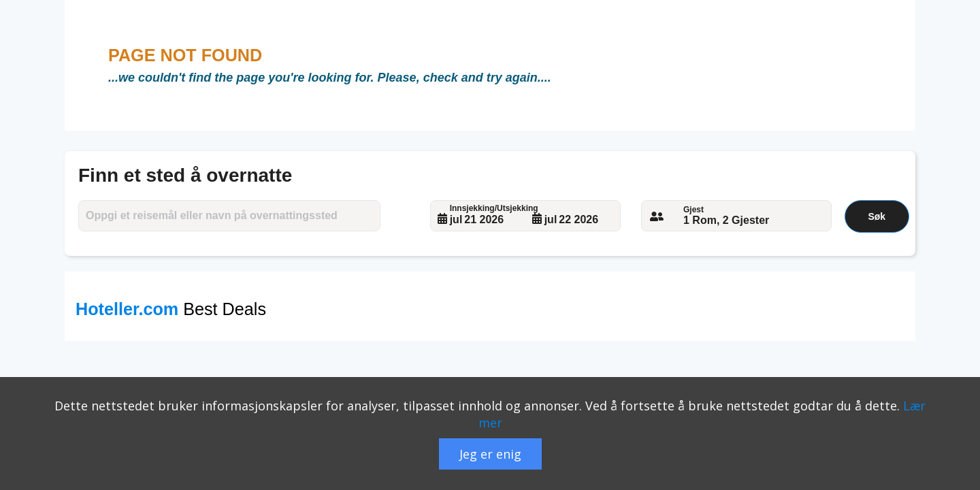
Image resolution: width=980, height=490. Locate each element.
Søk (877, 216)
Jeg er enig (490, 454)
